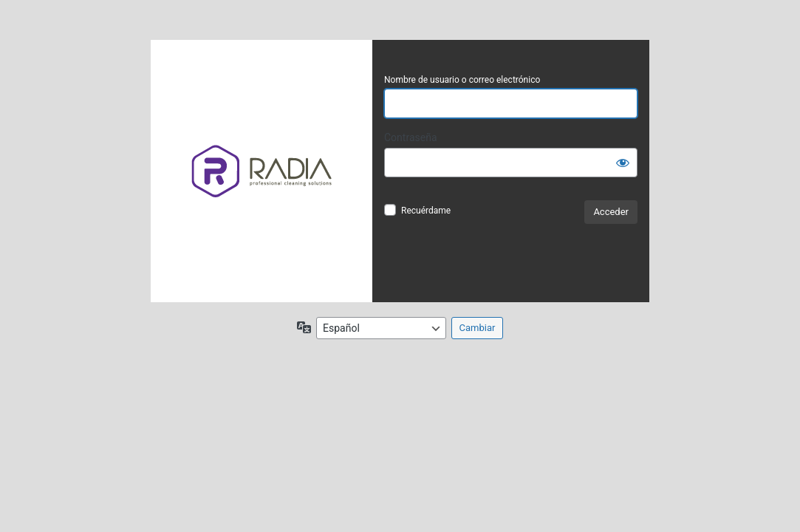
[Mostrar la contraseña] (623, 163)
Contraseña (411, 137)
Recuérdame (426, 211)
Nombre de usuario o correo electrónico (462, 80)
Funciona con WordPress (261, 171)
